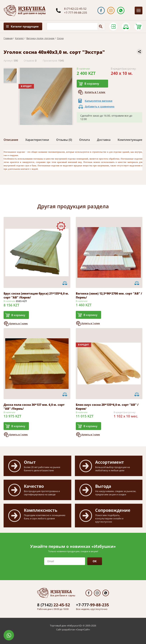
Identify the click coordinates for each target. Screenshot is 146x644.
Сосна (60, 38)
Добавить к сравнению (100, 106)
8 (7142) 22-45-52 (75, 9)
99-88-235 (92, 605)
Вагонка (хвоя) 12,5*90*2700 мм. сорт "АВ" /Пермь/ (109, 295)
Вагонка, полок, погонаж (40, 38)
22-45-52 (54, 605)
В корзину (92, 84)
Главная (8, 38)
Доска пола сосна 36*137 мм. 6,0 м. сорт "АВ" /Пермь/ (34, 407)
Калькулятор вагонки (99, 101)
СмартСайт (83, 629)
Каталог (19, 38)
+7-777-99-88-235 (76, 13)
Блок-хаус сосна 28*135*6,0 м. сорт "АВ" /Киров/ (107, 407)
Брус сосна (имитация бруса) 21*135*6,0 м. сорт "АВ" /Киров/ (36, 295)
